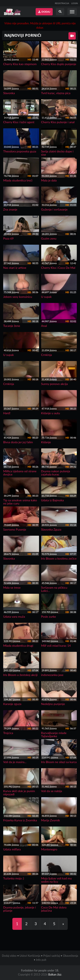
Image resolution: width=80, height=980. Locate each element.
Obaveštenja (71, 956)
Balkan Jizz (55, 974)
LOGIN (75, 3)
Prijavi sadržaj (52, 956)
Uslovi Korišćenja (30, 956)
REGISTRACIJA (62, 3)
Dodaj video (9, 956)
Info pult (41, 960)
